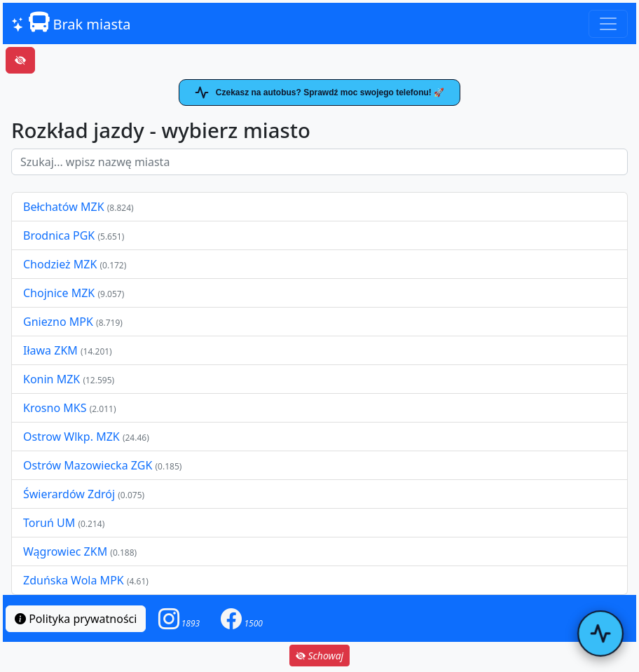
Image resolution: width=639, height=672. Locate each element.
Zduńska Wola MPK (74, 580)
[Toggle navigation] (608, 24)
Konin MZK (51, 379)
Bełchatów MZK (64, 207)
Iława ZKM (50, 350)
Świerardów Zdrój (69, 494)
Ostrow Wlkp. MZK (73, 437)
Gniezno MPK (60, 322)
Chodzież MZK (60, 264)
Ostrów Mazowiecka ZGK (89, 465)
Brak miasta (71, 23)
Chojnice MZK (60, 293)
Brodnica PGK (60, 235)
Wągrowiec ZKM (67, 551)
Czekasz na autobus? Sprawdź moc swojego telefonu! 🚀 (319, 92)
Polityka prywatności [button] (76, 619)
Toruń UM (49, 523)
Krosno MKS (56, 408)
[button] (179, 618)
